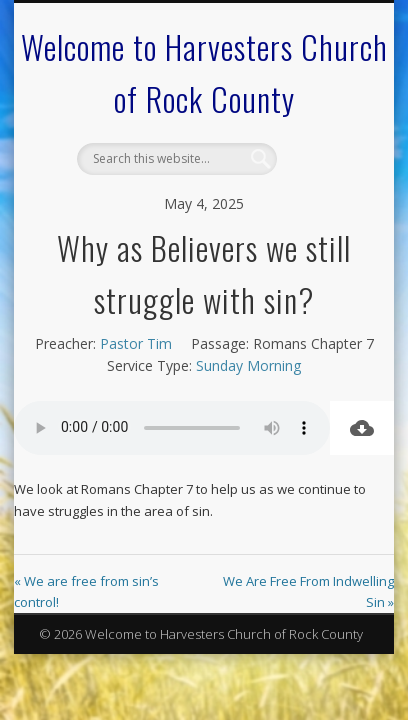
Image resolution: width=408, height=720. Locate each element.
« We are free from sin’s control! (86, 591)
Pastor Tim (136, 343)
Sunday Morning (248, 365)
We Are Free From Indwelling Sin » (308, 591)
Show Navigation (321, 179)
